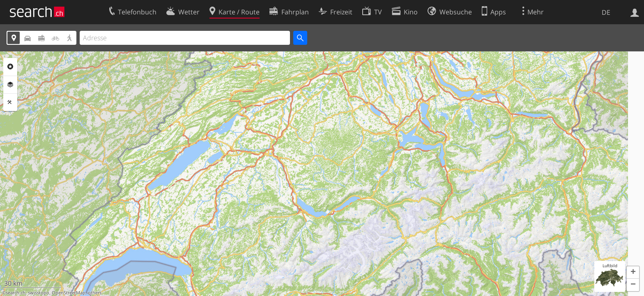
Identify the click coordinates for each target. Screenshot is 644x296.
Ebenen (10, 85)
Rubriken (10, 67)
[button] (633, 273)
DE (606, 12)
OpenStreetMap (69, 293)
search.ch (16, 293)
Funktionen (10, 102)
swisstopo (39, 293)
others (95, 293)
